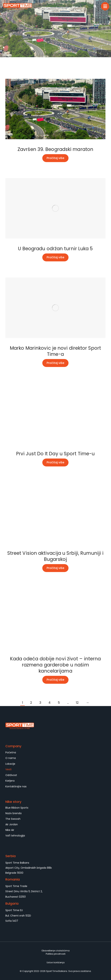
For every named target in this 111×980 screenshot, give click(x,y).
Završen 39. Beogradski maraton (55, 149)
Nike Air (10, 830)
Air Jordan (12, 824)
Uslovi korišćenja (56, 962)
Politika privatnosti (56, 954)
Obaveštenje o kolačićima (55, 951)
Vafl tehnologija (15, 836)
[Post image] (55, 109)
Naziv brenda (13, 813)
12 (77, 703)
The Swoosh (13, 819)
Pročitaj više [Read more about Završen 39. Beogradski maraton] (55, 158)
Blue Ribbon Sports (17, 808)
